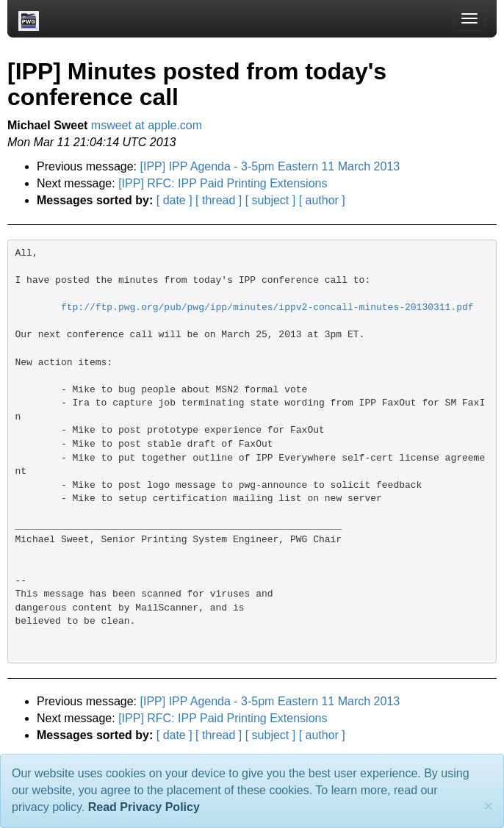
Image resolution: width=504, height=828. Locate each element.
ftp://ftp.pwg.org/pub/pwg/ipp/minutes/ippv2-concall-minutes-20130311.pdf (267, 307)
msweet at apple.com (147, 125)
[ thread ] (219, 200)
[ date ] (174, 200)
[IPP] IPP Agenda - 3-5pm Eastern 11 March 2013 (270, 166)
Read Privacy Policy (144, 807)
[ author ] (322, 200)
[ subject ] (270, 200)
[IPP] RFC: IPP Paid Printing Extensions (223, 183)
